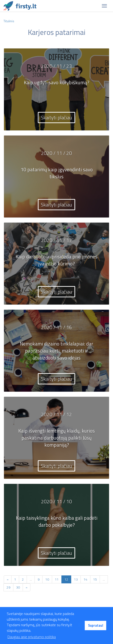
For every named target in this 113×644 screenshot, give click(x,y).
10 (47, 579)
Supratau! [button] (96, 626)
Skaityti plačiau (56, 118)
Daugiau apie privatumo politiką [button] (32, 637)
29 (8, 587)
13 (76, 579)
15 (95, 579)
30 (18, 587)
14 (85, 579)
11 (57, 579)
